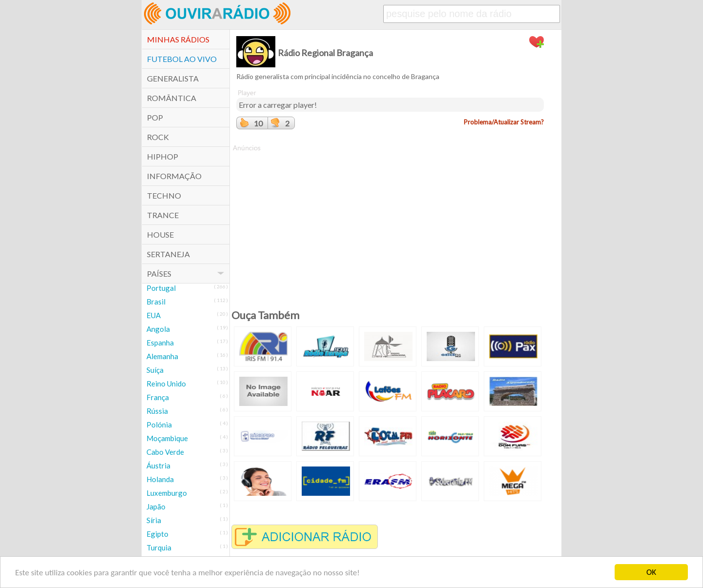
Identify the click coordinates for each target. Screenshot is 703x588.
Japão (156, 507)
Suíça (155, 370)
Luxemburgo (167, 493)
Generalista (173, 78)
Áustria (158, 466)
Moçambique (167, 438)
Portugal (161, 288)
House (160, 234)
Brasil (156, 302)
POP (155, 117)
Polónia (159, 425)
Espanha (160, 343)
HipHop (163, 156)
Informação (174, 176)
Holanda (160, 479)
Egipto (157, 534)
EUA (154, 315)
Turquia (159, 547)
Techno (164, 195)
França (158, 397)
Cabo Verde (165, 452)
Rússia (157, 411)
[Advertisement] (390, 221)
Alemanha (162, 356)
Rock (158, 137)
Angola (158, 329)
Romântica (172, 98)
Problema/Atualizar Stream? (504, 122)
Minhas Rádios (178, 39)
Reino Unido (166, 384)
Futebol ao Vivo (182, 59)
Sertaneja (168, 254)
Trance (163, 215)
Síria (154, 520)
